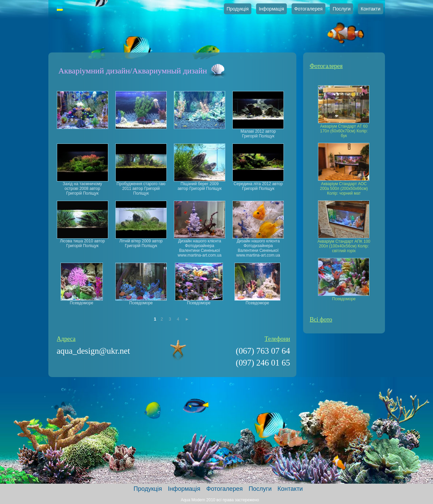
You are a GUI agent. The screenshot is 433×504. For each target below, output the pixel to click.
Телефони (277, 339)
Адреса (66, 339)
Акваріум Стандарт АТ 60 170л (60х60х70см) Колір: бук (344, 131)
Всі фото (321, 320)
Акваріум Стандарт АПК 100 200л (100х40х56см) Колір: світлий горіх (344, 246)
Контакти (370, 9)
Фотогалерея (309, 9)
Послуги (341, 9)
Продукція (238, 9)
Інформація (271, 9)
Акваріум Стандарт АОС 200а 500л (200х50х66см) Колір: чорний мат (344, 189)
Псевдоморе (344, 299)
